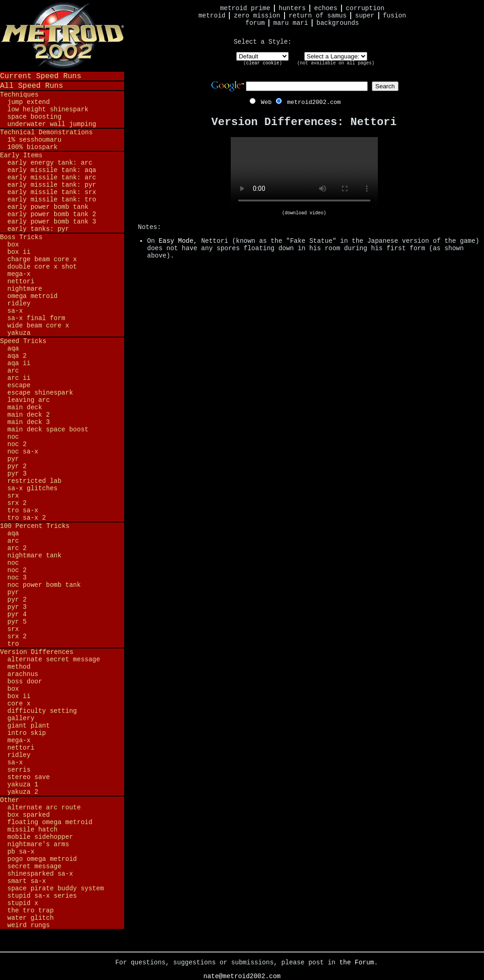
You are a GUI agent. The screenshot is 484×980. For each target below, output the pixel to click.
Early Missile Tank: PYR (52, 185)
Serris (19, 770)
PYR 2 (17, 466)
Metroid (212, 16)
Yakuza (19, 333)
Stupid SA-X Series (42, 896)
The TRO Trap (31, 911)
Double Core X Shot (42, 267)
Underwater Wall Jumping (52, 124)
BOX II (19, 252)
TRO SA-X (23, 510)
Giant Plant (28, 726)
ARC (13, 371)
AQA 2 (17, 356)
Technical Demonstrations (46, 132)
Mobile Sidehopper (40, 837)
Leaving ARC (28, 400)
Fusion (394, 16)
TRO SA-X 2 (27, 518)
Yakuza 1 (23, 785)
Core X (19, 704)
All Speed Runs (31, 86)
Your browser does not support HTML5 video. (304, 174)
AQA (13, 349)
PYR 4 (17, 614)
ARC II (19, 378)
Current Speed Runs (41, 76)
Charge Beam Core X (42, 259)
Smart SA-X (27, 881)
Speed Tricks (23, 341)
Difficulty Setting (42, 711)
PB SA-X (21, 852)
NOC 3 (17, 578)
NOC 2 (17, 444)
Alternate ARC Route (44, 808)
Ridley (19, 304)
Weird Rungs (28, 925)
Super (365, 16)
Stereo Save (28, 777)
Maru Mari (290, 23)
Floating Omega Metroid (50, 822)
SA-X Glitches (32, 488)
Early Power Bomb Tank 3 (52, 222)
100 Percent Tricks (35, 526)
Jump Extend (28, 102)
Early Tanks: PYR (38, 229)
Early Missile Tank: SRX (52, 192)
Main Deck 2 (28, 415)
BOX (13, 245)
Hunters (292, 8)
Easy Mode (176, 241)
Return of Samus (318, 16)
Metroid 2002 (62, 35)
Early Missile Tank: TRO (52, 200)
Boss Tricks (21, 237)
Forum (255, 23)
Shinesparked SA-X (40, 874)
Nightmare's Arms (38, 844)
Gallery (21, 718)
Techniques (19, 95)
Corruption (365, 8)
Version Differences (37, 652)
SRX (13, 496)
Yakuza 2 (23, 792)
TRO (13, 644)
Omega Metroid (32, 296)
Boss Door (25, 682)
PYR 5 (17, 622)
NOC (13, 437)
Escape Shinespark (40, 393)
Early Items (21, 155)
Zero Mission (257, 16)
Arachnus (23, 674)
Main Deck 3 (28, 422)
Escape (19, 385)
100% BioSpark (32, 147)
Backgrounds (338, 23)
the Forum (357, 963)
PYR (13, 459)
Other (10, 800)
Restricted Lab (34, 481)
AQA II (19, 363)
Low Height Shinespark (48, 109)
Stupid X (23, 903)
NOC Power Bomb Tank (44, 585)
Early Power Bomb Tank (48, 207)
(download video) (304, 213)
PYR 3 (17, 474)
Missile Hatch (32, 830)
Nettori (21, 281)
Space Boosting (34, 117)
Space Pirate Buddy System (56, 888)
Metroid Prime (245, 8)
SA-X (15, 311)
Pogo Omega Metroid (42, 859)
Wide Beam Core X (38, 326)
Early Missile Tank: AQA (52, 170)
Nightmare (25, 289)
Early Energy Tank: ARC (50, 163)
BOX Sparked (28, 815)
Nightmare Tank (34, 556)
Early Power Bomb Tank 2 (52, 214)
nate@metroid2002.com (242, 976)
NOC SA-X (23, 452)
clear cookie (262, 63)
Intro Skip (27, 733)
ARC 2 (17, 548)
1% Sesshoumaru (34, 140)
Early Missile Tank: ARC (52, 178)
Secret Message (34, 866)
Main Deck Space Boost (48, 430)
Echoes (326, 8)
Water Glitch (31, 918)
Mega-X (19, 274)
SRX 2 (17, 503)
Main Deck (25, 407)
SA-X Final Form (36, 318)
